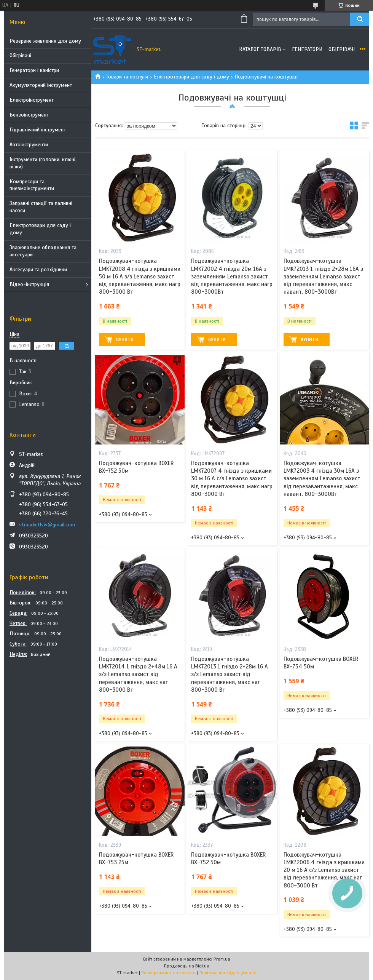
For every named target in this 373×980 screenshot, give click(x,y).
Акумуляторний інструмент (41, 85)
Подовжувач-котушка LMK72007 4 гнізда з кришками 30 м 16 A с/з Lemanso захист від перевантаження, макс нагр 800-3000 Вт (232, 479)
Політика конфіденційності (228, 973)
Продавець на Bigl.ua (187, 966)
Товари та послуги (127, 77)
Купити (125, 339)
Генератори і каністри (34, 70)
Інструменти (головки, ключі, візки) (43, 163)
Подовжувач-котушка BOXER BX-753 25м (136, 858)
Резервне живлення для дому (45, 41)
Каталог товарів (260, 49)
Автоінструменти (29, 145)
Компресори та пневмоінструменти (32, 185)
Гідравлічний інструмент (38, 130)
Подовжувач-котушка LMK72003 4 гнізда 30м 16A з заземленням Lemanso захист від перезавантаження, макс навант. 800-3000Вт (322, 479)
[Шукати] (360, 19)
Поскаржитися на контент (169, 973)
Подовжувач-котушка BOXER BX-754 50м (321, 663)
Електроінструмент (32, 100)
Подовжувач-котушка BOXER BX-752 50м (136, 467)
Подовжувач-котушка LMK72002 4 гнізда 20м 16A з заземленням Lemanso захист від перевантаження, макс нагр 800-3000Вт (232, 276)
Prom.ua (222, 959)
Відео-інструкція (29, 284)
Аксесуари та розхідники (38, 269)
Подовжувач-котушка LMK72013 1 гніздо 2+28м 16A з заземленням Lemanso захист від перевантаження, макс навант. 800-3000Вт (323, 276)
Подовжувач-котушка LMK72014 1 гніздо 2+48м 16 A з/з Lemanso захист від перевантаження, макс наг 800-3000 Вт (138, 674)
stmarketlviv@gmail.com (47, 525)
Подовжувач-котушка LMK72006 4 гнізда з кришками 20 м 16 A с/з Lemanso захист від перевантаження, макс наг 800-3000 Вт (324, 870)
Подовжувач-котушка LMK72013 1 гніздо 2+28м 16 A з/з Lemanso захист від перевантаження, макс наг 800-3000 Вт (230, 674)
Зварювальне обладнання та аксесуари (43, 251)
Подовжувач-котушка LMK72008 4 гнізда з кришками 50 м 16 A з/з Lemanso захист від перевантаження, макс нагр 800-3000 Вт (140, 276)
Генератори (307, 49)
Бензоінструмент (29, 115)
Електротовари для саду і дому (40, 229)
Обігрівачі (20, 55)
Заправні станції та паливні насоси (41, 207)
